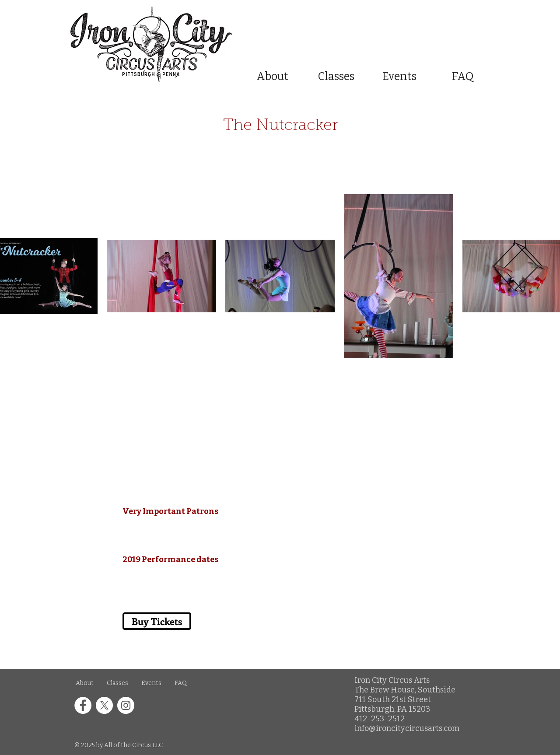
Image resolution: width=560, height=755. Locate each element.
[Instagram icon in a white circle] (126, 705)
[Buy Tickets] (156, 380)
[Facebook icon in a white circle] (83, 705)
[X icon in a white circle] (104, 705)
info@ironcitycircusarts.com (407, 728)
